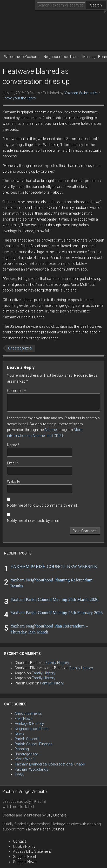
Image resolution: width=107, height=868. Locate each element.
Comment (16, 391)
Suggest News (25, 862)
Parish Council (26, 739)
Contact (19, 841)
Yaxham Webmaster (81, 93)
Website (14, 482)
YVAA (19, 774)
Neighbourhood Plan (60, 57)
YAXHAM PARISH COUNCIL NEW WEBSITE (54, 567)
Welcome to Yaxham (21, 57)
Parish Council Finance (33, 744)
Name (13, 445)
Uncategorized (20, 348)
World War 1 (25, 759)
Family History (57, 663)
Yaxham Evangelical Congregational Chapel (50, 764)
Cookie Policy (24, 847)
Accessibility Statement (32, 851)
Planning (22, 749)
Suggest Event (25, 857)
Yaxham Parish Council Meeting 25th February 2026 (56, 613)
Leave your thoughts (19, 98)
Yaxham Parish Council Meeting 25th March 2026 (54, 599)
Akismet (51, 430)
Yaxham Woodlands (31, 769)
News (19, 734)
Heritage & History (29, 724)
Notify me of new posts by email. (34, 521)
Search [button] (96, 5)
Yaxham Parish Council (45, 829)
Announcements (28, 713)
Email (13, 463)
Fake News (24, 719)
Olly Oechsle (56, 815)
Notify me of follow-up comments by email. (42, 505)
